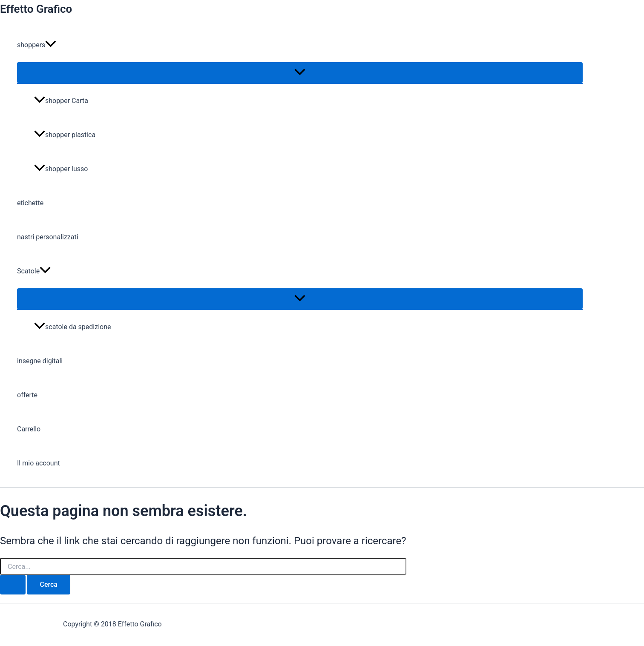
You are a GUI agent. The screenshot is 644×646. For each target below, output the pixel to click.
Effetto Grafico (36, 9)
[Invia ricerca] (13, 585)
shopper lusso (61, 169)
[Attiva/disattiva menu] (300, 73)
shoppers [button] (37, 45)
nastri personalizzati (48, 237)
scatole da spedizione (73, 327)
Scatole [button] (34, 271)
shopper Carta (61, 101)
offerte (27, 395)
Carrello (29, 429)
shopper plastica (65, 135)
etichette (30, 203)
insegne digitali (40, 361)
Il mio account (39, 463)
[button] (51, 45)
